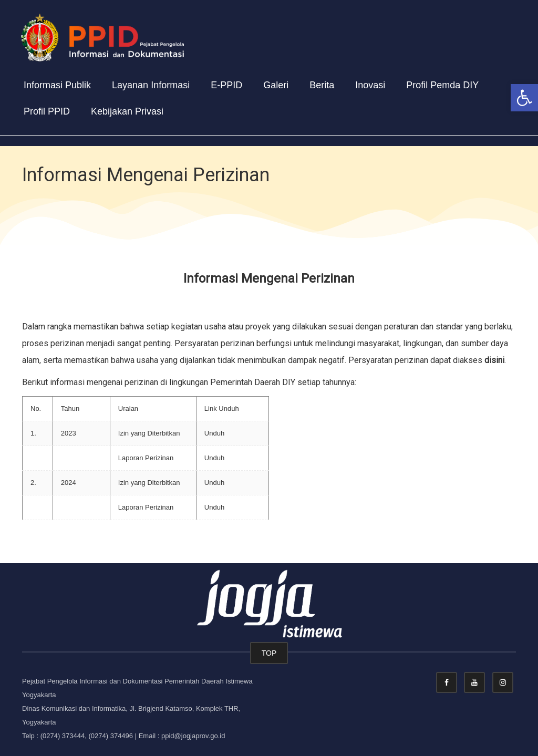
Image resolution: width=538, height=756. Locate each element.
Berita (322, 85)
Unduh (214, 433)
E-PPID (226, 85)
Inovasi (370, 85)
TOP (269, 653)
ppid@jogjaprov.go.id (193, 736)
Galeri (276, 85)
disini (494, 360)
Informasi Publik (57, 85)
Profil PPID (47, 111)
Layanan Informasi (151, 85)
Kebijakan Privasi (127, 111)
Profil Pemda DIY (442, 85)
